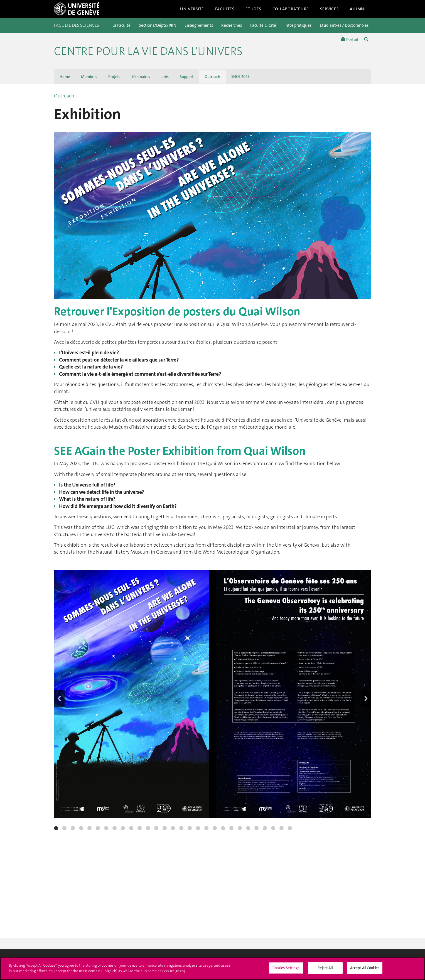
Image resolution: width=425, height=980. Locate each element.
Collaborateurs (291, 9)
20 (215, 828)
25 (256, 828)
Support (187, 77)
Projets (114, 77)
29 (290, 828)
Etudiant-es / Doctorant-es (344, 25)
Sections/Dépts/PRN (158, 25)
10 (131, 828)
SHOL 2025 (240, 77)
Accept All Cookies (365, 970)
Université (192, 9)
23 (240, 828)
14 (165, 828)
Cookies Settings (286, 970)
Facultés (225, 9)
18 (198, 828)
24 (248, 828)
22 (231, 828)
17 (190, 828)
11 (140, 828)
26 (265, 828)
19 (206, 828)
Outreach (212, 77)
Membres (89, 77)
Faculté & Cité (263, 25)
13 (156, 828)
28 (282, 828)
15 (173, 828)
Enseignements (199, 25)
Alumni (358, 9)
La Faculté (121, 25)
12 (148, 828)
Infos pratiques (298, 25)
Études (253, 9)
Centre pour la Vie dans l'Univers (148, 51)
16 (181, 828)
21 (223, 828)
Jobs (165, 77)
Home (65, 77)
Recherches (232, 25)
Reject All (325, 970)
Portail (350, 39)
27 (273, 828)
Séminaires (141, 77)
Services (330, 9)
